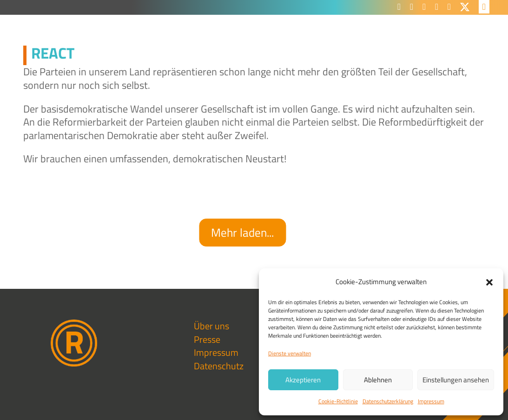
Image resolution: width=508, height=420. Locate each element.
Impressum (431, 401)
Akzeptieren (303, 380)
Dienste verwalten (290, 353)
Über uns (211, 326)
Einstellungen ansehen (456, 380)
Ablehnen (378, 380)
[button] (489, 282)
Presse (207, 339)
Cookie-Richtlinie (338, 401)
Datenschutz (219, 366)
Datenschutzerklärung (388, 401)
